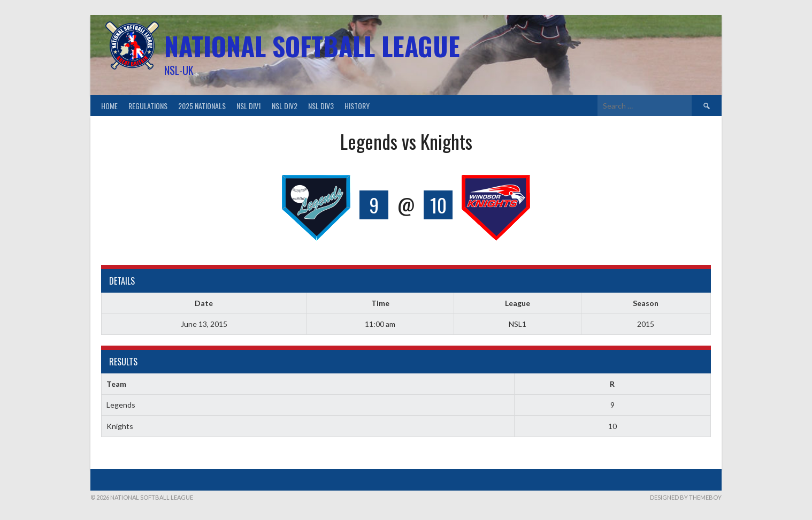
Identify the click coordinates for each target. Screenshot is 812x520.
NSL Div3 (321, 106)
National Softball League (312, 46)
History (357, 106)
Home (109, 106)
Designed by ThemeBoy (686, 497)
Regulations (148, 106)
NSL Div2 (285, 106)
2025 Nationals (202, 106)
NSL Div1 (249, 106)
